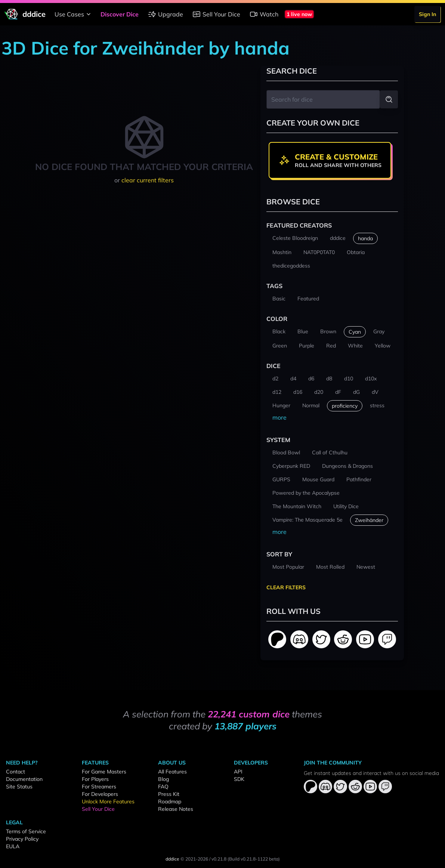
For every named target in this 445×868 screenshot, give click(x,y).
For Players (95, 779)
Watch (264, 14)
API (238, 772)
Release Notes (176, 809)
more (279, 417)
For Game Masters (104, 772)
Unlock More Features (108, 801)
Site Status (19, 787)
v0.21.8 (219, 859)
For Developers (100, 794)
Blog (163, 779)
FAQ (163, 787)
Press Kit (169, 794)
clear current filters (148, 180)
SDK (239, 779)
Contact (16, 772)
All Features (172, 772)
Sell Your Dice (216, 14)
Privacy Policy (22, 839)
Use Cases (74, 14)
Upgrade (165, 14)
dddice (172, 859)
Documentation (24, 779)
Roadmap (170, 801)
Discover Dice (120, 14)
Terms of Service (26, 831)
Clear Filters (286, 587)
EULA (13, 846)
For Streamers (99, 787)
